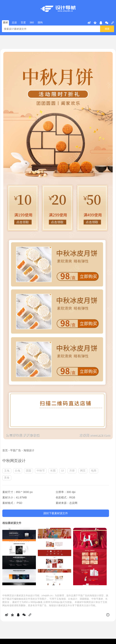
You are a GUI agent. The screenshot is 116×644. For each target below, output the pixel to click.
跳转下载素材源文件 (56, 513)
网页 (83, 471)
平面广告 (16, 450)
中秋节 (41, 471)
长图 (53, 471)
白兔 (18, 471)
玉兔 (7, 471)
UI (62, 471)
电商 (94, 471)
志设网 (73, 503)
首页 (5, 450)
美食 (7, 478)
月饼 (72, 471)
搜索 (107, 29)
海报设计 (29, 450)
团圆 (29, 471)
